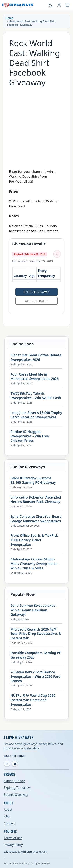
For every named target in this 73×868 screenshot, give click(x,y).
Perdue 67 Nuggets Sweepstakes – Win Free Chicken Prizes (30, 436)
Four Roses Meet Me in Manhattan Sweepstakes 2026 (35, 377)
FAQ (7, 816)
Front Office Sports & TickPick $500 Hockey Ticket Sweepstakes (34, 540)
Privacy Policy (13, 845)
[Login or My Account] (59, 5)
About (8, 809)
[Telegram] (15, 764)
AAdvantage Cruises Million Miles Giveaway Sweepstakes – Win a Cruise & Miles (35, 564)
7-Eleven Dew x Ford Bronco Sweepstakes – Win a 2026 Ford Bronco (35, 677)
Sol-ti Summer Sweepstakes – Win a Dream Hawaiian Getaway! (34, 610)
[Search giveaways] (50, 6)
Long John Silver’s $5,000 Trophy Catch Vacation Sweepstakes (36, 415)
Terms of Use (13, 838)
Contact (9, 823)
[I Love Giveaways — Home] (18, 5)
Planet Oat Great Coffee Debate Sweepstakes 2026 (36, 358)
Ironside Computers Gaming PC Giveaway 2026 (36, 655)
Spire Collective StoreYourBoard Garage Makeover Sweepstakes (36, 519)
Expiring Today (14, 781)
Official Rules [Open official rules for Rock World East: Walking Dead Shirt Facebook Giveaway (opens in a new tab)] (36, 301)
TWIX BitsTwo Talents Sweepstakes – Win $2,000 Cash (36, 396)
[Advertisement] (36, 126)
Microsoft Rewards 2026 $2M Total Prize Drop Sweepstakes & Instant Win (36, 634)
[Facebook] (7, 764)
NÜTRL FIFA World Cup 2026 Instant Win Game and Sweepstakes (33, 700)
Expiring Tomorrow (17, 788)
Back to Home (15, 756)
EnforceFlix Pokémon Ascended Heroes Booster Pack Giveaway (36, 500)
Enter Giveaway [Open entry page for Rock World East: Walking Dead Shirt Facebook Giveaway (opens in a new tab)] (36, 292)
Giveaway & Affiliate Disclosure (26, 852)
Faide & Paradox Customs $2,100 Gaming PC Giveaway (33, 480)
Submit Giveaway (16, 795)
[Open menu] (68, 5)
